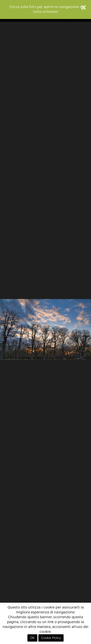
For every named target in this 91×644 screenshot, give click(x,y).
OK (32, 638)
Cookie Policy (51, 638)
